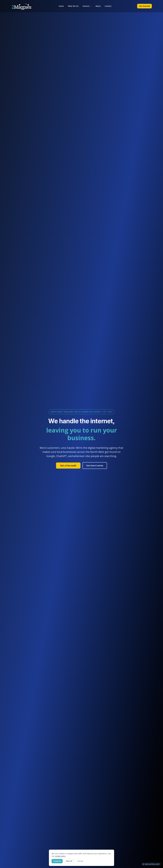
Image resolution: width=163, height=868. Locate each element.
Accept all (57, 861)
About (98, 6)
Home (61, 6)
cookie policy (60, 856)
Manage (80, 861)
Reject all (69, 861)
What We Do (73, 6)
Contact (108, 6)
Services (87, 6)
